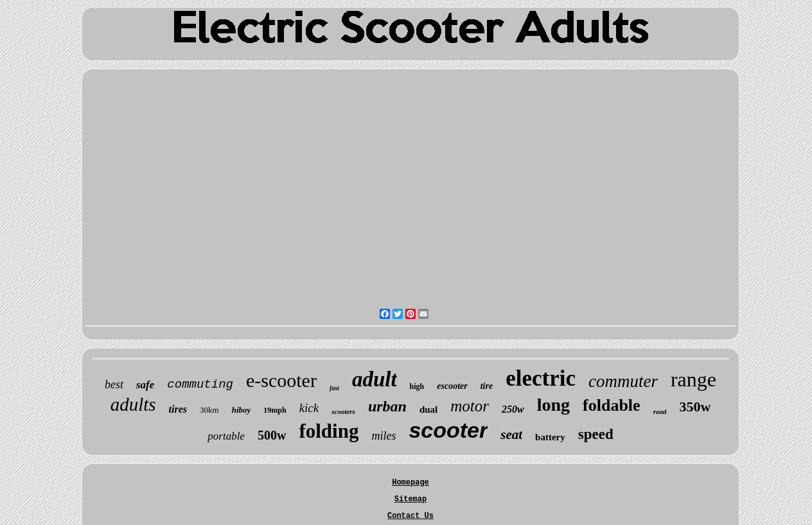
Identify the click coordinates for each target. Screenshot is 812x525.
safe (145, 385)
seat (511, 435)
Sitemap (410, 499)
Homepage (410, 483)
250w (513, 409)
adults (133, 404)
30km (209, 410)
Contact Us (410, 516)
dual (428, 409)
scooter (448, 430)
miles (384, 436)
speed (596, 434)
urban (387, 406)
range (693, 379)
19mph (275, 410)
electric (541, 378)
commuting (200, 384)
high (417, 386)
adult (375, 379)
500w (272, 435)
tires (178, 409)
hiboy (242, 410)
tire (487, 386)
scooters (343, 411)
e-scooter (281, 380)
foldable (612, 405)
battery (550, 437)
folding (329, 431)
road (660, 411)
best (114, 384)
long (553, 405)
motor (470, 406)
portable (226, 436)
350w (695, 407)
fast (334, 388)
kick (309, 408)
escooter (452, 386)
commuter (623, 381)
